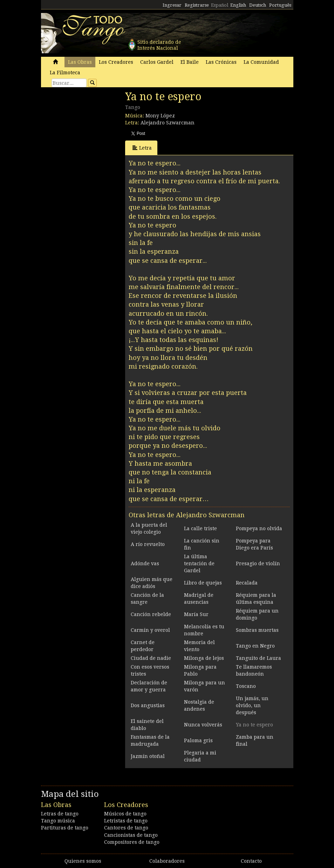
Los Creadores (116, 62)
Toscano (246, 686)
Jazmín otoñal (148, 756)
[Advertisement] (94, 138)
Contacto (251, 861)
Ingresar (172, 5)
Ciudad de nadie (151, 658)
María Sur (196, 614)
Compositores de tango (132, 842)
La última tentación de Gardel (199, 563)
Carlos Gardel (157, 62)
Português (280, 5)
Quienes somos (83, 861)
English (238, 5)
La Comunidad (261, 62)
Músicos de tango (125, 814)
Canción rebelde (151, 614)
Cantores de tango (126, 828)
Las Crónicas (221, 62)
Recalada (247, 583)
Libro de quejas (203, 583)
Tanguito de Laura (258, 658)
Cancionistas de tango (131, 835)
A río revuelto (148, 544)
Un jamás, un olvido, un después (252, 705)
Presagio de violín (258, 563)
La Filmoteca (65, 73)
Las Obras (80, 62)
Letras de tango (60, 814)
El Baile (190, 62)
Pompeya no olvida (259, 528)
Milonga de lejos (204, 658)
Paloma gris (198, 740)
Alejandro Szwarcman (168, 123)
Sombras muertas (257, 630)
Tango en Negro (255, 646)
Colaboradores (167, 861)
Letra (142, 148)
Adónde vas (145, 563)
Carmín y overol (150, 630)
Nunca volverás (203, 725)
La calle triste (200, 528)
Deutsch (258, 5)
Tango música (58, 821)
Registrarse (197, 5)
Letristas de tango (126, 821)
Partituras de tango (65, 828)
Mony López (160, 116)
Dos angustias (148, 705)
